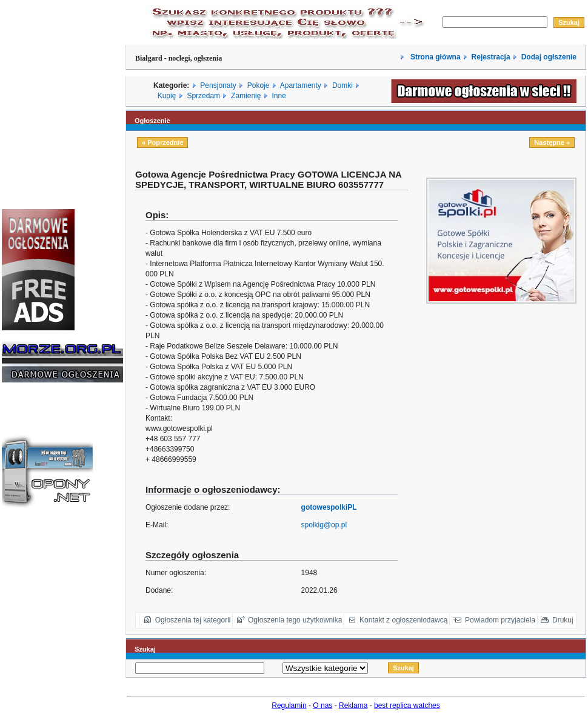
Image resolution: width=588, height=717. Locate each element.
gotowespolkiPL (329, 507)
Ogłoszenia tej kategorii (193, 620)
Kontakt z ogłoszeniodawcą (403, 620)
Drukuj (563, 620)
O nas (322, 705)
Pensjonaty (218, 85)
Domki (342, 85)
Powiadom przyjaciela (500, 620)
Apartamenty (301, 85)
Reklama (353, 705)
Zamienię (246, 96)
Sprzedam (203, 96)
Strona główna (435, 57)
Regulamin (289, 705)
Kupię (167, 96)
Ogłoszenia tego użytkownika (295, 620)
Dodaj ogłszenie (549, 57)
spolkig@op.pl (324, 525)
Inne (279, 96)
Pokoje (259, 85)
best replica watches (407, 705)
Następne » (552, 142)
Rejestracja (491, 57)
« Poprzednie (162, 142)
